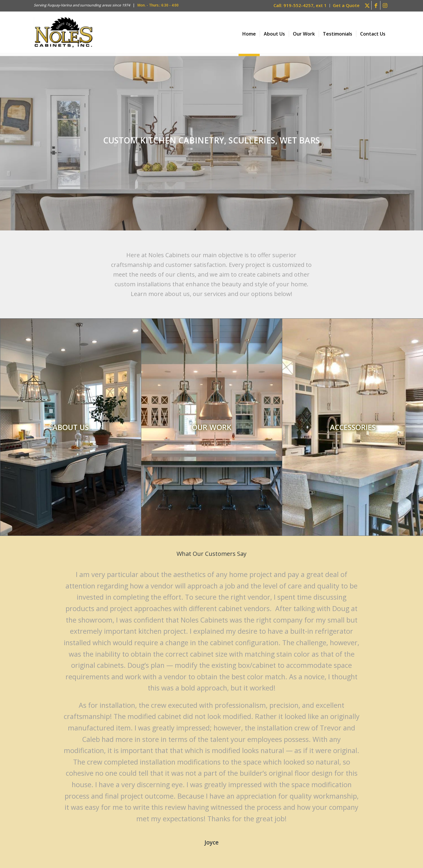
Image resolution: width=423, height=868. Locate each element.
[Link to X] (367, 5)
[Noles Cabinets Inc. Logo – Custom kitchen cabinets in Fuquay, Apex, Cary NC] (64, 34)
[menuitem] (300, 6)
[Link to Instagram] (385, 5)
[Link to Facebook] (376, 5)
